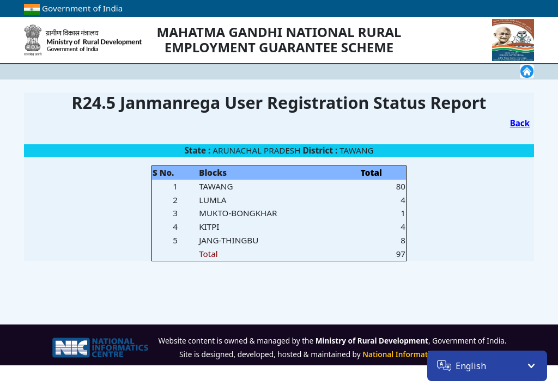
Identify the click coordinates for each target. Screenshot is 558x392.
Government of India (73, 8)
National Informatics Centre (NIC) (423, 354)
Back (520, 123)
